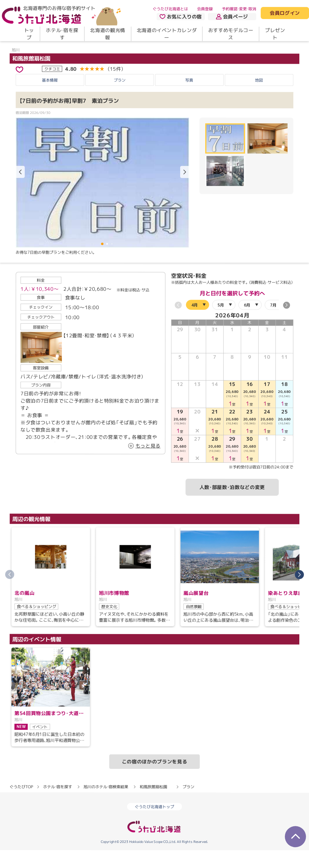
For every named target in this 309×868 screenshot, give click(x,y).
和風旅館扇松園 (34, 76)
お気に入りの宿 (181, 17)
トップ (29, 34)
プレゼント (275, 34)
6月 (247, 323)
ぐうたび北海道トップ (154, 824)
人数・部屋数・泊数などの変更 (232, 505)
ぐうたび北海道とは (170, 9)
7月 (273, 323)
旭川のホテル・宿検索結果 (106, 805)
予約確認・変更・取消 (239, 9)
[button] (185, 190)
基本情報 (50, 98)
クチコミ (52, 87)
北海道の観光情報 (107, 34)
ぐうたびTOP (21, 805)
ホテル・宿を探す (62, 34)
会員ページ (232, 17)
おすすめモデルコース (231, 34)
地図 (259, 98)
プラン (120, 98)
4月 (194, 323)
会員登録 (205, 9)
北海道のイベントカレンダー (167, 34)
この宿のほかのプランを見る (154, 779)
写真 (189, 98)
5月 (221, 323)
